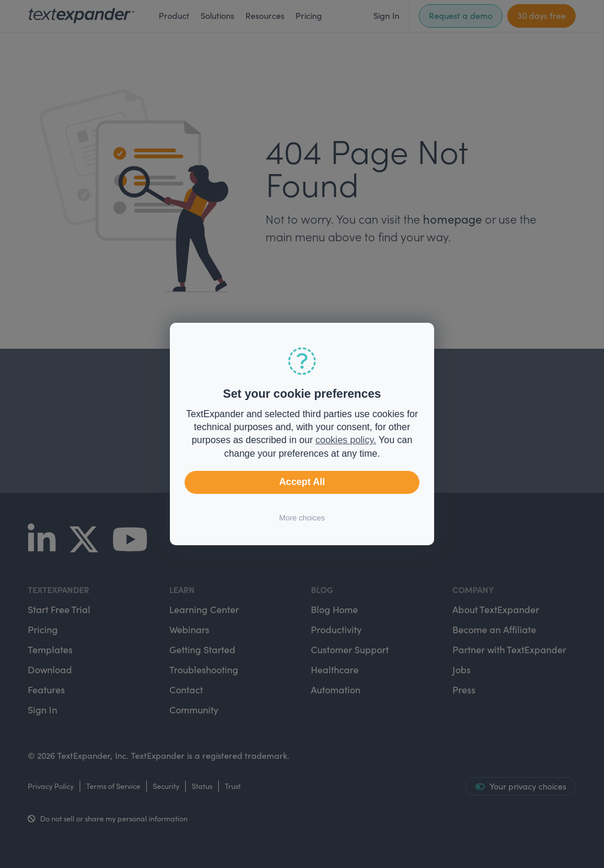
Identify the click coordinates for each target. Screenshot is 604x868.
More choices (302, 518)
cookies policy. (346, 440)
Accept (302, 482)
